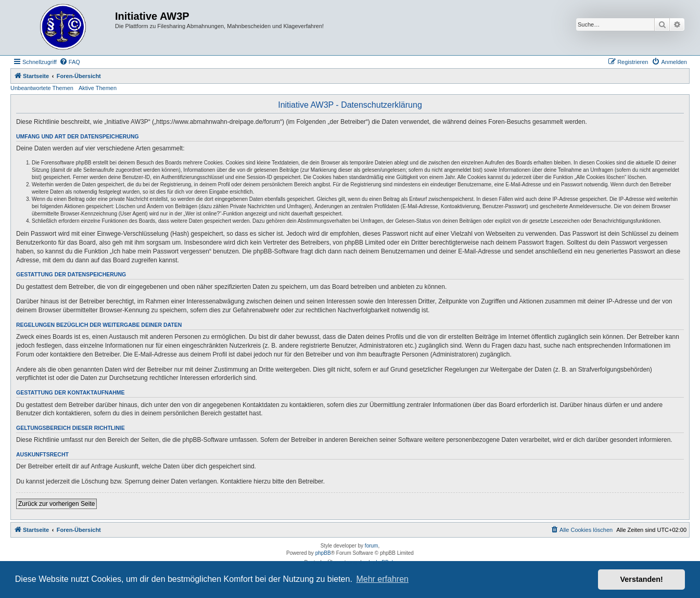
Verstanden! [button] (642, 579)
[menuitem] (70, 62)
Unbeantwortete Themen (42, 88)
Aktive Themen (98, 88)
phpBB (323, 553)
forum (372, 546)
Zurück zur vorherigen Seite (56, 504)
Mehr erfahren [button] (382, 579)
